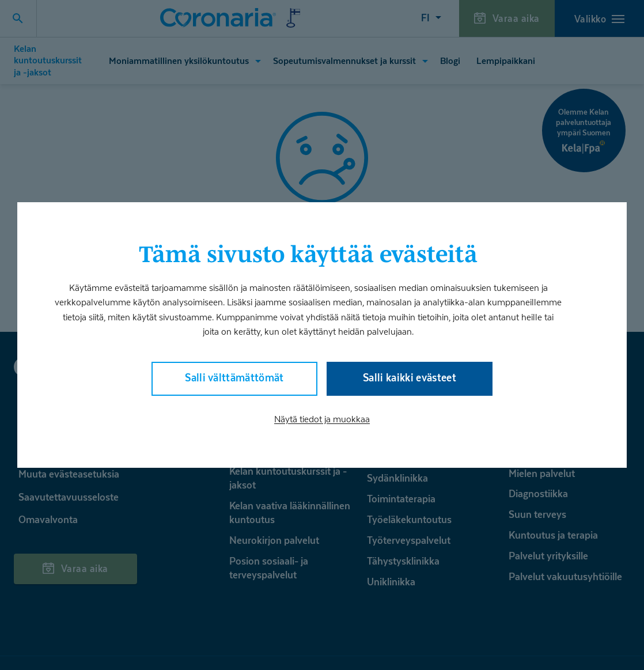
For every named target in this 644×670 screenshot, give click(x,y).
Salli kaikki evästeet (410, 378)
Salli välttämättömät (234, 378)
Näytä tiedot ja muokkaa (322, 419)
